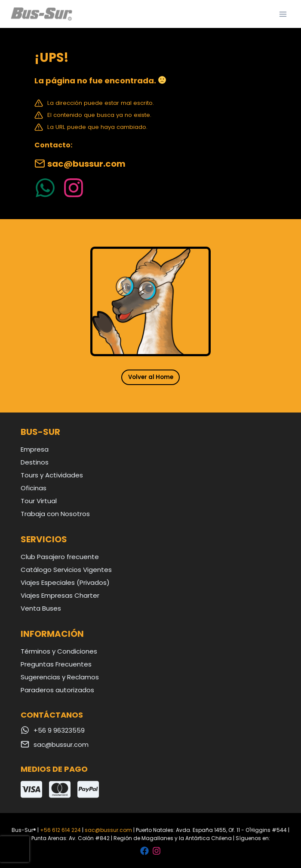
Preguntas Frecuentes (56, 664)
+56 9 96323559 (59, 730)
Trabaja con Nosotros (55, 514)
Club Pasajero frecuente (60, 557)
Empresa (35, 449)
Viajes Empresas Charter (60, 595)
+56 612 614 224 (60, 830)
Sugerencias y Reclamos (60, 677)
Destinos (35, 462)
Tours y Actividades (52, 475)
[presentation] (15, 849)
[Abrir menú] (283, 14)
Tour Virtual (39, 501)
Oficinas (34, 488)
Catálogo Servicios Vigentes (66, 570)
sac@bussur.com (86, 164)
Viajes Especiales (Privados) (65, 582)
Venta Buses (41, 608)
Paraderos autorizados (57, 690)
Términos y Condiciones (59, 651)
